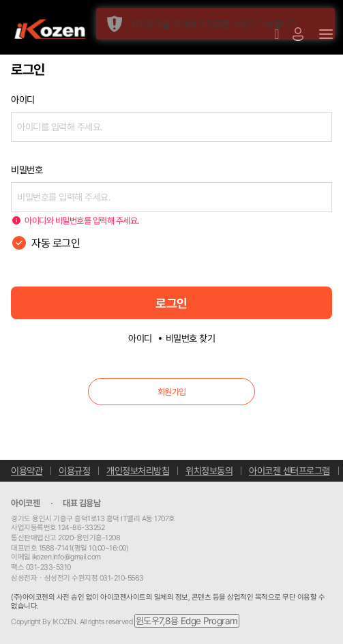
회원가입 (172, 392)
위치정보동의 (209, 471)
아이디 (140, 338)
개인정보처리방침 (138, 471)
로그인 (171, 303)
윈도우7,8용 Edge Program (187, 621)
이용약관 (27, 471)
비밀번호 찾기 (191, 338)
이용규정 (74, 471)
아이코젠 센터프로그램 (289, 471)
